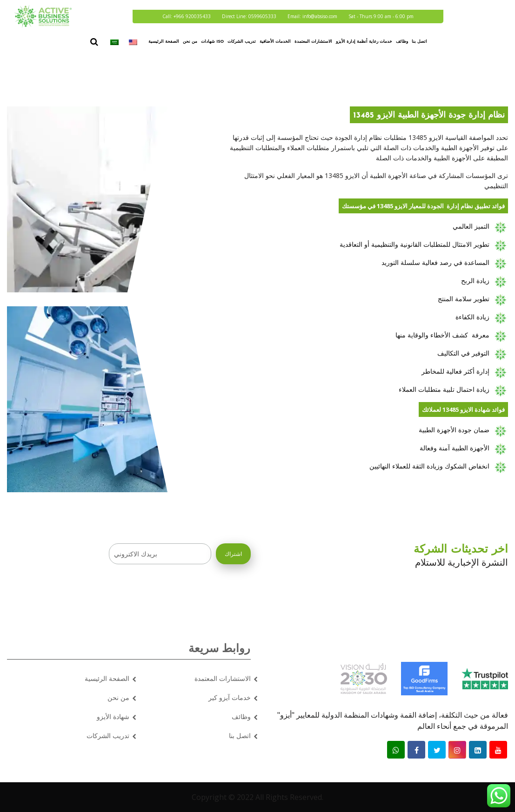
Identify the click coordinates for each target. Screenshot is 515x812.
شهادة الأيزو (113, 716)
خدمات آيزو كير (230, 697)
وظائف (402, 42)
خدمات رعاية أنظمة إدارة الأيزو (364, 42)
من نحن (190, 42)
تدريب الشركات (242, 42)
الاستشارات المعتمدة (313, 42)
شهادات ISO (212, 42)
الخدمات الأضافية (275, 42)
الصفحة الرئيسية (164, 42)
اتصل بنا (419, 42)
